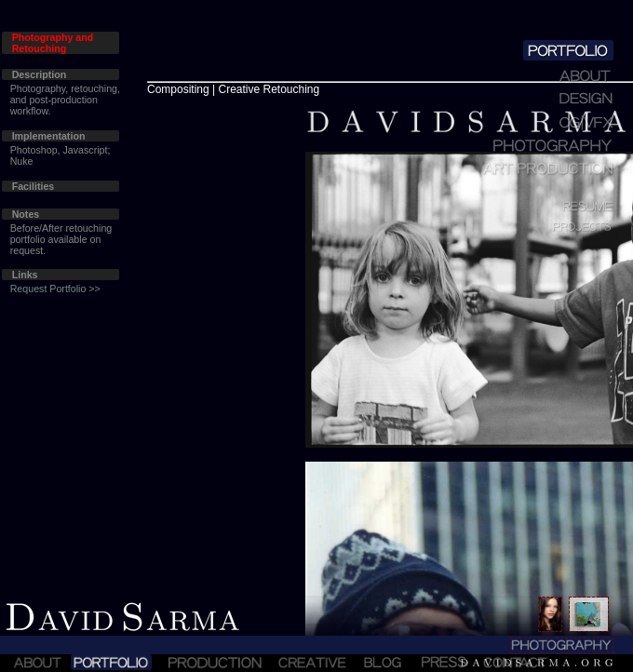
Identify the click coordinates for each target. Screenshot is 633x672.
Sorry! (316, 336)
